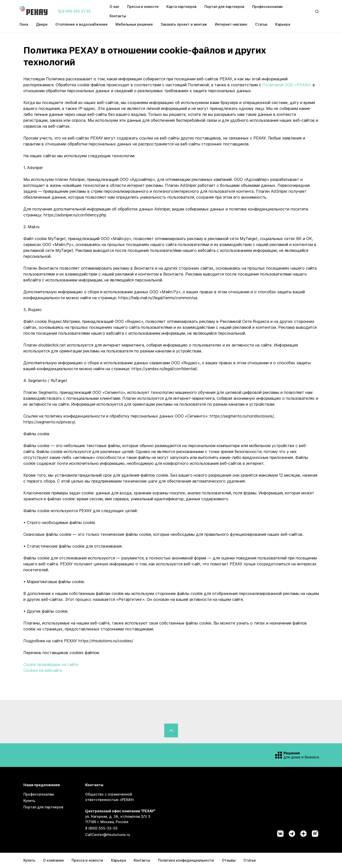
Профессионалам (267, 7)
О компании (53, 860)
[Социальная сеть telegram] (292, 834)
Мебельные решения (134, 24)
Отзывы (229, 860)
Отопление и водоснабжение (81, 24)
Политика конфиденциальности (186, 860)
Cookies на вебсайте (43, 670)
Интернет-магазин (231, 24)
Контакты (118, 16)
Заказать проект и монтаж (184, 24)
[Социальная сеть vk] (280, 834)
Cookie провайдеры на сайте (51, 664)
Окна (24, 24)
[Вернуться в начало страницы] (171, 730)
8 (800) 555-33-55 (101, 828)
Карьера (283, 24)
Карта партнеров (181, 7)
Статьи (261, 24)
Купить (29, 801)
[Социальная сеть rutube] (315, 834)
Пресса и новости (143, 7)
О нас (114, 7)
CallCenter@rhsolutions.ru (108, 835)
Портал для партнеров (224, 7)
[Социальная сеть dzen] (303, 834)
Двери (42, 24)
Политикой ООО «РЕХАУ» (287, 85)
